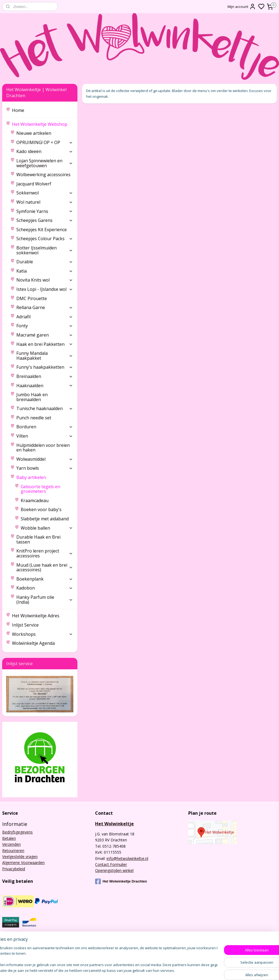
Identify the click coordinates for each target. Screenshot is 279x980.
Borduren (45, 427)
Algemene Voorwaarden (23, 863)
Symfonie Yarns (45, 211)
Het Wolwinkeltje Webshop (43, 124)
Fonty (45, 326)
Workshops (43, 634)
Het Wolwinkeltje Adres (36, 616)
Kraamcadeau (35, 500)
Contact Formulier (111, 864)
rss (188, 970)
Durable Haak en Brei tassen (38, 539)
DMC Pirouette (32, 298)
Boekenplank (45, 579)
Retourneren (13, 851)
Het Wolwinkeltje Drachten (121, 881)
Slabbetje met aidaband (45, 519)
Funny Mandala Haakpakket (45, 356)
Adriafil (45, 317)
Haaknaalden (45, 386)
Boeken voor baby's (41, 509)
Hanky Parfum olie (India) (45, 600)
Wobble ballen (47, 528)
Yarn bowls (45, 468)
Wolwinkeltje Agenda (33, 643)
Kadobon (45, 588)
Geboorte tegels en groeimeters (40, 489)
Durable (45, 262)
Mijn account (242, 7)
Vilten (45, 436)
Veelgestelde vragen (20, 857)
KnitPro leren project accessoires (45, 553)
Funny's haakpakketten (45, 367)
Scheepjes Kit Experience (42, 230)
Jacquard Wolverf (34, 184)
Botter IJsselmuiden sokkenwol (45, 250)
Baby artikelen (45, 477)
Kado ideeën (45, 151)
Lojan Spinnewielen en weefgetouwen (45, 163)
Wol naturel (45, 202)
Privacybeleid (14, 869)
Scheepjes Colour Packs (45, 239)
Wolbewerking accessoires (43, 175)
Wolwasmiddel (45, 459)
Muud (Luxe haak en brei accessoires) (45, 567)
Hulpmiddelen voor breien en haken (43, 448)
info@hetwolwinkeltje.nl (127, 858)
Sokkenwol (45, 193)
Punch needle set (34, 418)
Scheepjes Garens (45, 220)
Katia (45, 271)
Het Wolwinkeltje (114, 824)
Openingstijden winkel (114, 870)
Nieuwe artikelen (34, 133)
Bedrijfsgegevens (17, 832)
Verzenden (11, 844)
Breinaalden (45, 376)
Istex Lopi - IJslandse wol (45, 289)
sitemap (176, 970)
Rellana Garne (45, 307)
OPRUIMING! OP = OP (45, 142)
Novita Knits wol (45, 280)
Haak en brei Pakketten (45, 344)
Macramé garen (45, 335)
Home (18, 110)
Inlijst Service (25, 625)
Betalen (9, 838)
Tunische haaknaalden (45, 408)
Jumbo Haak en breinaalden (32, 397)
